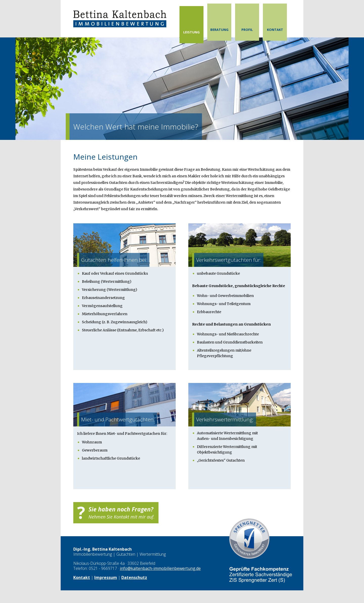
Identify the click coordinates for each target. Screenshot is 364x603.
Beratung (219, 30)
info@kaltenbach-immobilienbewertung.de (160, 568)
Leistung (191, 32)
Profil (247, 30)
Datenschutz (134, 577)
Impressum (106, 577)
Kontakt (275, 30)
